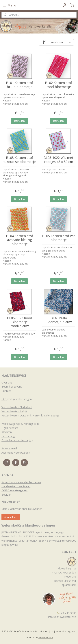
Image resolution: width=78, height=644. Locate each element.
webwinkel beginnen (66, 631)
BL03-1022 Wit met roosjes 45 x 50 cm (58, 160)
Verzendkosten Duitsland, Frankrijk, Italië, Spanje (31, 415)
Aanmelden (11, 517)
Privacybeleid (9, 448)
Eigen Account (10, 428)
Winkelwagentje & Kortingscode (20, 424)
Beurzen (6, 495)
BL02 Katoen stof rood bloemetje (59, 85)
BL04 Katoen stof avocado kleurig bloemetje (20, 240)
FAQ (4, 399)
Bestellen (19, 121)
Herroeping (8, 436)
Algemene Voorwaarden (16, 453)
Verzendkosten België (14, 411)
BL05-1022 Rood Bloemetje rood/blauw (19, 322)
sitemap (44, 631)
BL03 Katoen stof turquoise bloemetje (19, 160)
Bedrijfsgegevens (12, 387)
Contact (6, 391)
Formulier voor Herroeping (17, 440)
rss (52, 631)
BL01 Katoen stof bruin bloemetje (20, 85)
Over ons (7, 382)
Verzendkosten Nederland (17, 407)
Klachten (7, 432)
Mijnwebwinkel (46, 637)
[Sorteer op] (56, 42)
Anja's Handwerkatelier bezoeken (21, 482)
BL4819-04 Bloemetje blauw (58, 320)
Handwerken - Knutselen (16, 486)
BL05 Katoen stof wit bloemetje (59, 238)
